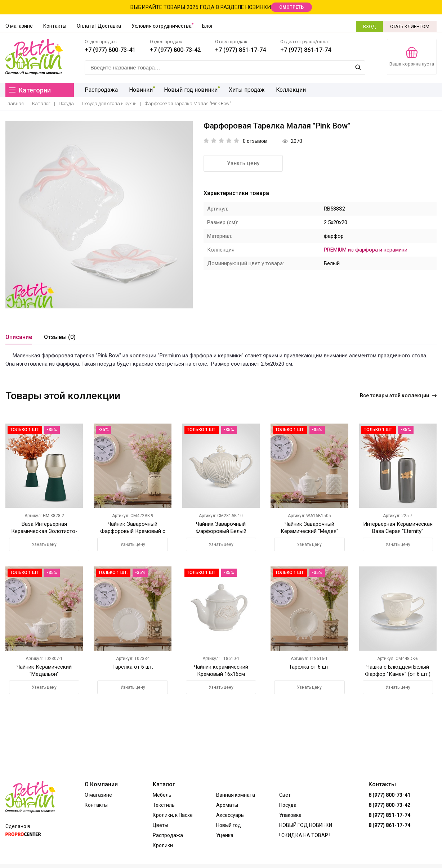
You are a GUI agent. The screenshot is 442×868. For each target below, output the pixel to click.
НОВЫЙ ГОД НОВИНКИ (306, 825)
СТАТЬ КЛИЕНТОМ (410, 26)
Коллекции (290, 90)
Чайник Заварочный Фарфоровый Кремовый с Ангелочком (133, 531)
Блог (208, 26)
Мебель (162, 795)
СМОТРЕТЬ (291, 7)
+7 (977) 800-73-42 (175, 50)
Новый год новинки (190, 90)
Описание (19, 337)
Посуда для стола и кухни (109, 103)
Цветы (160, 825)
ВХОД (369, 26)
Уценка (225, 835)
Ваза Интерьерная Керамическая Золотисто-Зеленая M (44, 531)
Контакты (55, 26)
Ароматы (227, 805)
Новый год (229, 825)
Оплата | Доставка (99, 26)
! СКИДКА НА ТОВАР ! (305, 835)
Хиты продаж (246, 90)
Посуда (66, 103)
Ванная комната (236, 795)
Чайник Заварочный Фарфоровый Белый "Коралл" (221, 531)
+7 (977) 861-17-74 (306, 50)
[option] (99, 215)
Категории (30, 90)
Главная (15, 103)
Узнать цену (243, 163)
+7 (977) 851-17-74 (240, 50)
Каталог (41, 103)
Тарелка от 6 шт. (133, 667)
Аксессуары (230, 815)
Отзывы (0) (60, 337)
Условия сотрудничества (162, 26)
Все (398, 395)
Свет (285, 795)
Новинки (140, 90)
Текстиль (164, 805)
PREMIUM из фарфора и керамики (366, 250)
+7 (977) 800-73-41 (110, 50)
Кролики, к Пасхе (173, 815)
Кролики (163, 845)
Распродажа (101, 90)
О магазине (19, 26)
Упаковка (290, 815)
